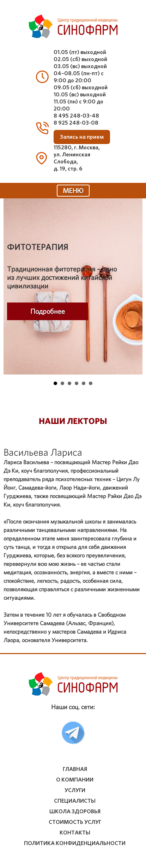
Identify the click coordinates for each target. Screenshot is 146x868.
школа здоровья (75, 812)
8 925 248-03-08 (76, 123)
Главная (75, 769)
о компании (75, 780)
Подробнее (48, 311)
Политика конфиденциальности (75, 843)
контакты (75, 833)
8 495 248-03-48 (76, 116)
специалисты (75, 801)
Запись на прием (82, 137)
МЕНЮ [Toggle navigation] (73, 191)
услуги (75, 790)
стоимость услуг (75, 822)
